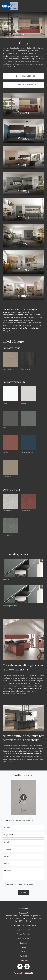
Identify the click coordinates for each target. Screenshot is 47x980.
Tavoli (24, 952)
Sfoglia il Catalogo (24, 76)
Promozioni (23, 961)
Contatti (23, 943)
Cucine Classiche (24, 934)
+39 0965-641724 (25, 921)
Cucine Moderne (23, 930)
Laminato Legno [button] (12, 348)
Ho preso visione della (20, 885)
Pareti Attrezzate (23, 939)
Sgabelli (23, 956)
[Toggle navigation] (42, 6)
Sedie (23, 947)
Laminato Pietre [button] (12, 490)
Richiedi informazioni (23, 85)
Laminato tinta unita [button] (14, 382)
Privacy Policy (29, 885)
